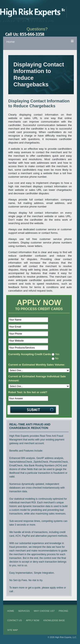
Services (24, 611)
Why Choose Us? (44, 611)
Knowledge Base (54, 620)
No (55, 358)
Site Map (13, 630)
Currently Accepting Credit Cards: (30, 354)
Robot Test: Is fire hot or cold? (28, 392)
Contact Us (15, 620)
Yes (56, 354)
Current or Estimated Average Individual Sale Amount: (37, 378)
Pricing (63, 611)
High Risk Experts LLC (36, 12)
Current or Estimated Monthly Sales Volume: (37, 365)
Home (11, 42)
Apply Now (33, 620)
